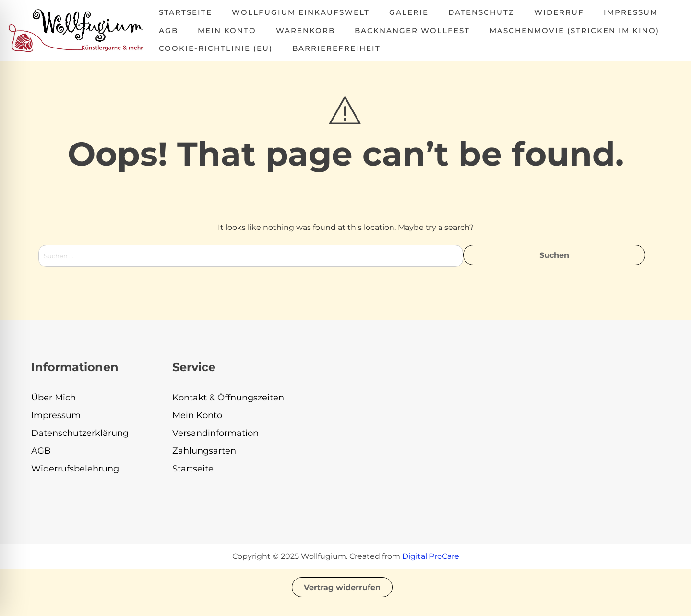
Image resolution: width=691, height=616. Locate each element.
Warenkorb (305, 30)
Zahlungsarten (204, 451)
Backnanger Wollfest (412, 30)
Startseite (185, 12)
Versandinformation (215, 433)
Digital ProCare (431, 556)
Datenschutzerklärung (80, 433)
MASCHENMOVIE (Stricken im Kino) (574, 30)
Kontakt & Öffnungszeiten (228, 398)
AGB (168, 30)
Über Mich (54, 398)
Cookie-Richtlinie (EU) (216, 48)
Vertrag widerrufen (342, 587)
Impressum (631, 12)
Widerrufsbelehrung (75, 469)
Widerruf (559, 12)
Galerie (409, 12)
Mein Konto (227, 30)
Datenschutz (481, 12)
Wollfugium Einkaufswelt (301, 12)
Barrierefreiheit (336, 48)
